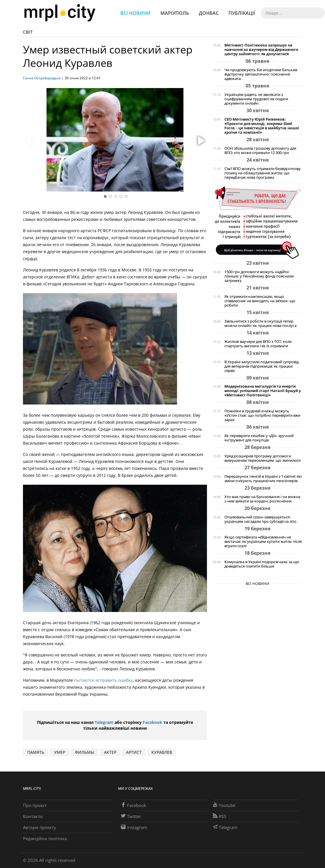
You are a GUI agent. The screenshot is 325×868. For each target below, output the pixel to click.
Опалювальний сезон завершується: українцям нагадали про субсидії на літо (260, 519)
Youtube (224, 805)
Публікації (242, 13)
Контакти (33, 816)
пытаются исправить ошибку (103, 680)
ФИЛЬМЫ (85, 752)
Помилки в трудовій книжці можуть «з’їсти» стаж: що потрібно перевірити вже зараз (262, 415)
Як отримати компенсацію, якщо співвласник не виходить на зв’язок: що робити (260, 301)
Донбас (209, 13)
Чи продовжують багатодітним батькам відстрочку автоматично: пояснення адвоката (261, 74)
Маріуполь (175, 13)
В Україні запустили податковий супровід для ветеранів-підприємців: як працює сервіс (261, 366)
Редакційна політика (45, 838)
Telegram (104, 722)
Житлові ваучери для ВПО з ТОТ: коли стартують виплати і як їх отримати (258, 344)
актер (110, 752)
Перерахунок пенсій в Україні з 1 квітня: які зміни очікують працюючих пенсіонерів (263, 479)
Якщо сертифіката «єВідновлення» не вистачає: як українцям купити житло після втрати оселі (263, 542)
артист (134, 752)
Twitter (131, 816)
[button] (201, 141)
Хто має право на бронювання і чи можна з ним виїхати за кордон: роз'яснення (262, 499)
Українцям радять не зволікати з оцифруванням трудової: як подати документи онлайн (256, 99)
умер (60, 752)
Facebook (152, 722)
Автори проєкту (40, 827)
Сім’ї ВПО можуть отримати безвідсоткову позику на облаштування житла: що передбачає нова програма (262, 173)
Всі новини (135, 13)
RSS (219, 816)
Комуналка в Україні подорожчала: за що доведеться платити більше (262, 564)
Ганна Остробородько (42, 78)
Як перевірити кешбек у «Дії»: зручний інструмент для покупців (259, 438)
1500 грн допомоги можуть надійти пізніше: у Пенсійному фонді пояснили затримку (259, 276)
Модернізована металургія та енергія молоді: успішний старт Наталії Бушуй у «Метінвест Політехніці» (263, 391)
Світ (28, 32)
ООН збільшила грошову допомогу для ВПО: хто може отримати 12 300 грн (260, 151)
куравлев (162, 752)
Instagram (134, 827)
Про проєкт (35, 805)
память (36, 752)
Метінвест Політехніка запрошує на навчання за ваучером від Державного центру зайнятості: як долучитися (261, 50)
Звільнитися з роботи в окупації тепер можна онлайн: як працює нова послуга (260, 323)
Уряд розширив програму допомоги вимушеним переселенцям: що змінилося (262, 458)
